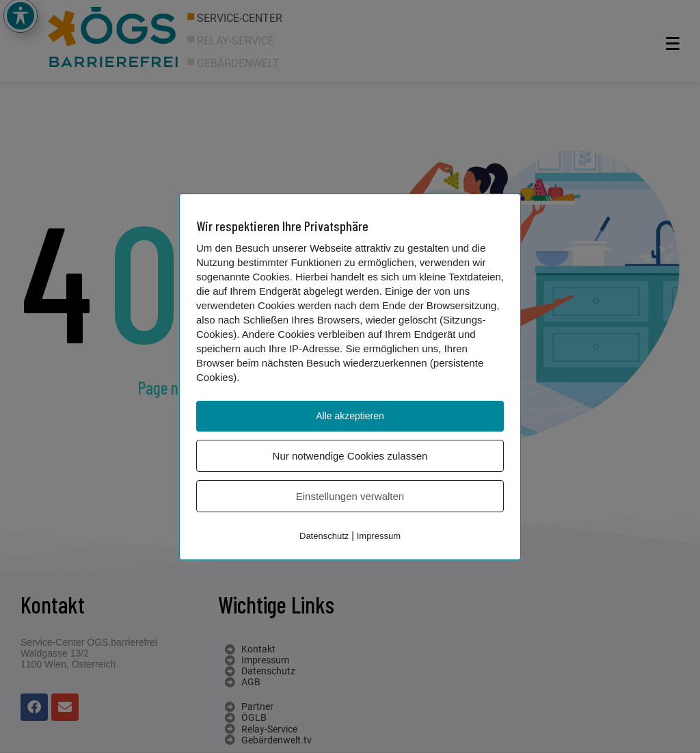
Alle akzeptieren (350, 416)
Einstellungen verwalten (350, 496)
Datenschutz (324, 536)
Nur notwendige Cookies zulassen (350, 456)
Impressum (379, 536)
